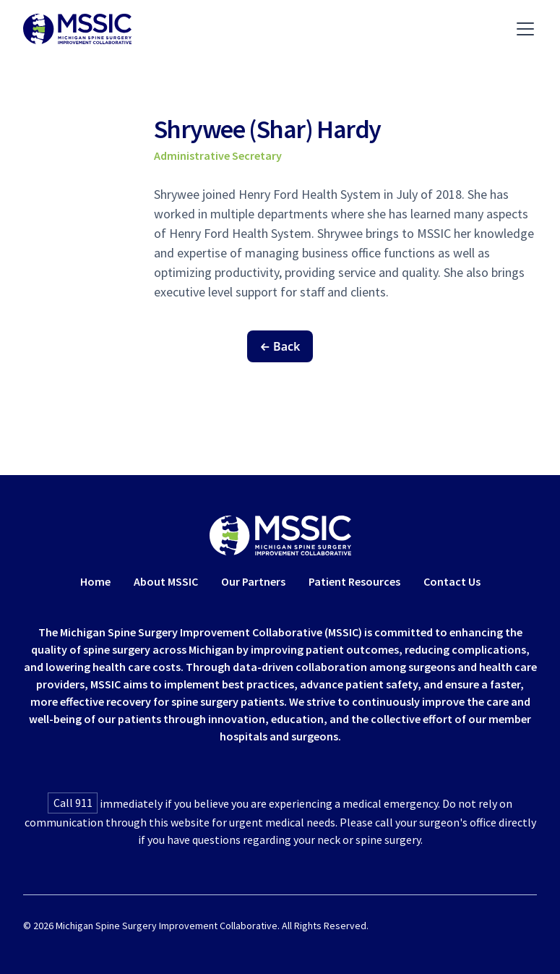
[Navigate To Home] (77, 29)
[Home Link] (280, 535)
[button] (522, 29)
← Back (280, 346)
